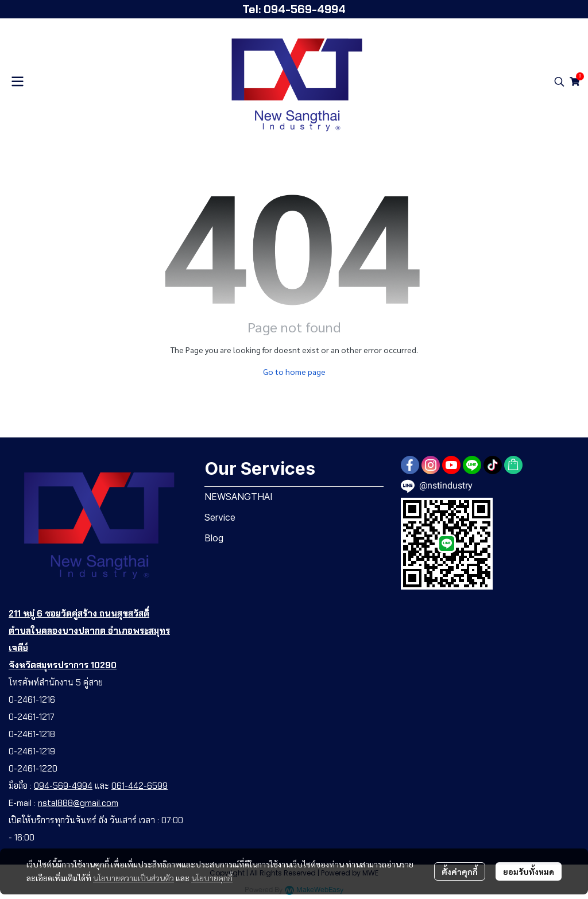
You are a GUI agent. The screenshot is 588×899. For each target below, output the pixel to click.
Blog (214, 538)
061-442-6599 (140, 786)
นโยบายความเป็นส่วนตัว (134, 878)
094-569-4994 (63, 786)
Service (220, 517)
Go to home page (294, 371)
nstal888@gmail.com (78, 803)
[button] (559, 82)
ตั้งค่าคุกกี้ (460, 871)
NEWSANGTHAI (239, 497)
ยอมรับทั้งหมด (529, 871)
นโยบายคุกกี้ (212, 878)
